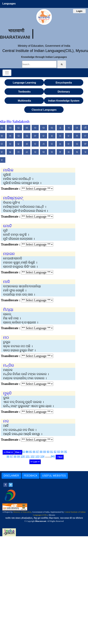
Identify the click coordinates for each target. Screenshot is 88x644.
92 (55, 452)
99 (19, 456)
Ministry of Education (22, 512)
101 (28, 456)
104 (42, 456)
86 (34, 452)
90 (48, 452)
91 (52, 452)
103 (37, 456)
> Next (60, 457)
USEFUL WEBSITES (54, 476)
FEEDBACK (31, 476)
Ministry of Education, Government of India (44, 46)
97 (11, 456)
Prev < (18, 452)
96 (8, 456)
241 (53, 456)
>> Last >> (35, 462)
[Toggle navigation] (7, 73)
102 (33, 456)
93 (59, 452)
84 (27, 452)
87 (38, 452)
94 (62, 452)
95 (66, 452)
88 (41, 452)
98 (15, 456)
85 (31, 452)
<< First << (8, 452)
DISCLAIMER (11, 476)
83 (24, 452)
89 (45, 452)
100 (23, 456)
